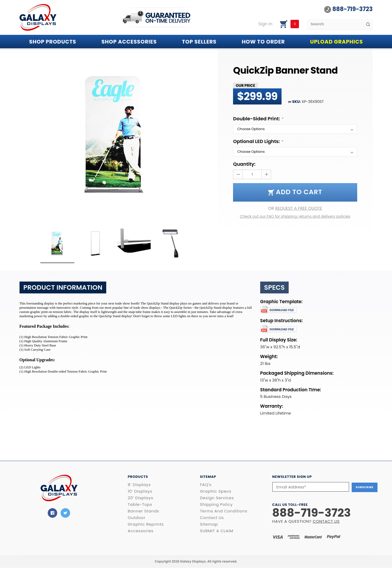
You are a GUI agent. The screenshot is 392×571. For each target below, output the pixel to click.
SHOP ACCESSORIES (129, 42)
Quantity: (244, 164)
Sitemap (209, 524)
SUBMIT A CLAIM (217, 531)
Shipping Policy (216, 505)
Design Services (217, 498)
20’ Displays (141, 498)
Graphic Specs (216, 491)
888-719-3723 (348, 9)
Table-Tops (140, 505)
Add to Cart (295, 192)
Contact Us (212, 518)
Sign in (265, 24)
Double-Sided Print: (257, 119)
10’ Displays (140, 491)
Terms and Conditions (224, 511)
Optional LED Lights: (257, 141)
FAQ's (206, 485)
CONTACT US (326, 521)
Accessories (141, 531)
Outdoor (137, 518)
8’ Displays (139, 485)
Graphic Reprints (146, 524)
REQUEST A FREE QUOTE (299, 208)
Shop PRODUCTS (53, 42)
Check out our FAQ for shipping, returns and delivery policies (295, 216)
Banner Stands (144, 511)
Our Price (245, 85)
